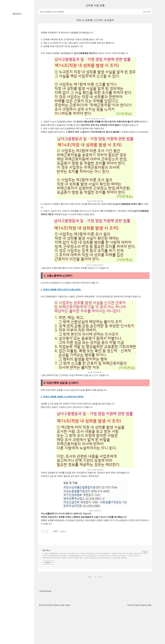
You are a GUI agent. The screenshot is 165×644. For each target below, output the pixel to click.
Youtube (62, 605)
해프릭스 (17, 14)
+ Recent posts (45, 591)
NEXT (100, 577)
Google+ (68, 605)
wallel (150, 605)
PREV (89, 577)
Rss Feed (42, 605)
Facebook (56, 605)
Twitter (50, 605)
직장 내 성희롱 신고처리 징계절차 (52, 12)
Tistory (137, 605)
